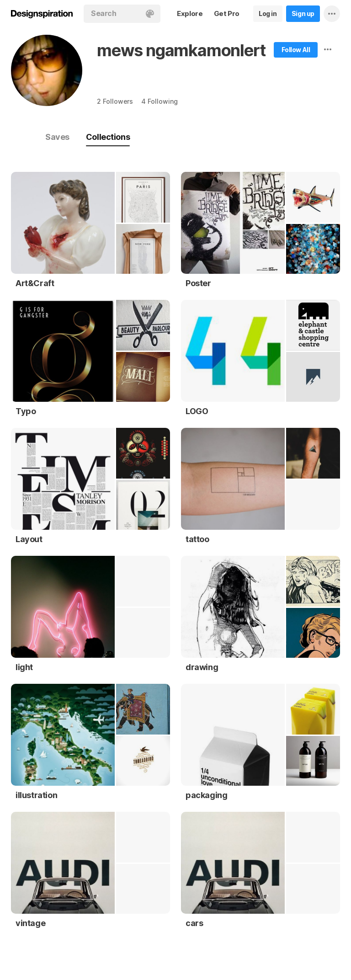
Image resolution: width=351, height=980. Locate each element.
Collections (108, 137)
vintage (30, 923)
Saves (57, 137)
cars (194, 923)
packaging (206, 795)
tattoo (197, 539)
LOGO (197, 411)
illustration (36, 795)
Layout (29, 539)
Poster (198, 283)
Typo (26, 411)
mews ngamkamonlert (181, 50)
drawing (202, 667)
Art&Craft (35, 283)
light (24, 667)
